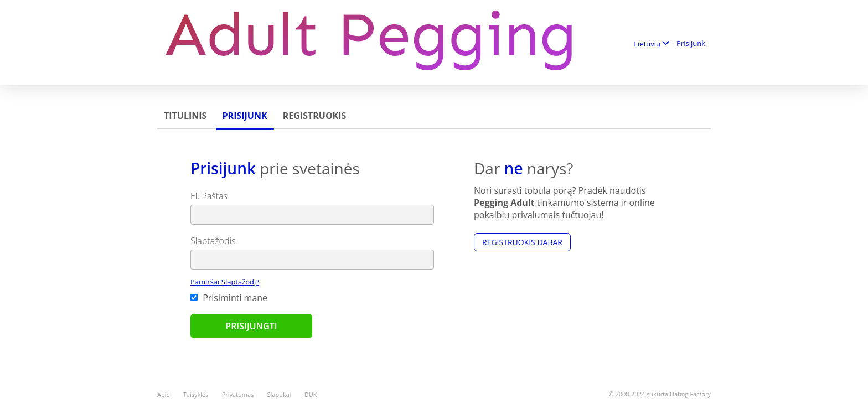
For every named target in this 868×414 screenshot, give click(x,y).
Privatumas (238, 394)
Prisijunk (691, 43)
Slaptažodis (213, 241)
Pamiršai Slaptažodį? (225, 282)
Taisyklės (196, 394)
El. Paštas (209, 196)
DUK (311, 394)
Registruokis (315, 116)
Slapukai (279, 394)
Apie (164, 394)
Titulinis (185, 116)
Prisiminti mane (229, 298)
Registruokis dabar (522, 242)
